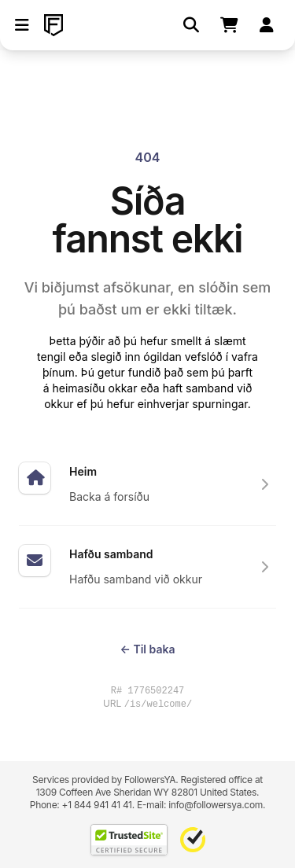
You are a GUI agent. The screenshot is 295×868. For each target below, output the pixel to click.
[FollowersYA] (53, 25)
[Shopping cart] (229, 25)
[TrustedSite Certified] (129, 840)
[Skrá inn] (267, 25)
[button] (22, 25)
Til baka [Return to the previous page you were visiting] (148, 649)
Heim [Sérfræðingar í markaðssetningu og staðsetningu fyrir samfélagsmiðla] (83, 471)
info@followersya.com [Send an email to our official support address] (216, 805)
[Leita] (191, 25)
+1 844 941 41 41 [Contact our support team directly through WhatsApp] (97, 805)
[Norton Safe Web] (193, 840)
